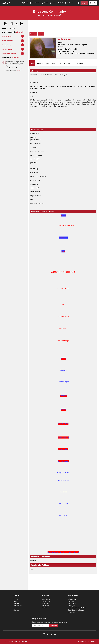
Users (25, 3)
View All (20, 32)
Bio (32, 63)
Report (41, 34)
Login (15, 601)
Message (33, 34)
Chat (60, 3)
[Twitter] (16, 24)
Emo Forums (45, 606)
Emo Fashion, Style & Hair (77, 608)
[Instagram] (60, 16)
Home (16, 599)
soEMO (6, 3)
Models (44, 3)
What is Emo (70, 3)
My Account (18, 606)
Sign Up (93, 3)
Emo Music (72, 601)
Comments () (43, 63)
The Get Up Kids (7, 49)
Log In (84, 3)
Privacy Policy (24, 641)
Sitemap (16, 610)
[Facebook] (11, 24)
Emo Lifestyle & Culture (76, 610)
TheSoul (19, 70)
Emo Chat (44, 608)
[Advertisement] (63, 27)
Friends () (68, 63)
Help (15, 608)
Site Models (45, 603)
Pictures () (56, 63)
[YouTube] (22, 24)
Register (16, 603)
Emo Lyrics (72, 606)
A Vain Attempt (7, 41)
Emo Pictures (34, 3)
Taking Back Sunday (9, 54)
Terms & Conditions (11, 641)
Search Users (45, 599)
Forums (53, 3)
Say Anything (6, 45)
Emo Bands (72, 603)
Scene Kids (72, 612)
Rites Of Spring (7, 36)
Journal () (79, 63)
